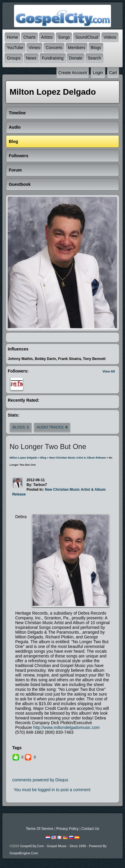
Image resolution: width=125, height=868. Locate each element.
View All (109, 371)
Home (12, 37)
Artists (47, 37)
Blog (43, 458)
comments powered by (40, 780)
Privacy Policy (67, 829)
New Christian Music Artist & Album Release (77, 458)
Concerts (54, 48)
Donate (76, 58)
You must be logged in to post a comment (52, 790)
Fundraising (53, 58)
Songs (64, 37)
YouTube (15, 48)
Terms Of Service (40, 829)
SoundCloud (87, 37)
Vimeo (34, 48)
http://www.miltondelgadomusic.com (67, 727)
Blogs (96, 48)
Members (76, 48)
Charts (29, 37)
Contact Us (90, 829)
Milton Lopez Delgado (23, 458)
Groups (14, 58)
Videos (110, 37)
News (31, 58)
